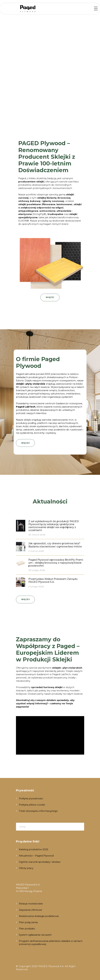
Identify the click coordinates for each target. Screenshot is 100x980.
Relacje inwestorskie (31, 904)
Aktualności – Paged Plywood (36, 856)
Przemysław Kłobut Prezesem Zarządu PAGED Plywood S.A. (53, 580)
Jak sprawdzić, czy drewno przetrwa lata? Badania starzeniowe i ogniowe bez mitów (55, 545)
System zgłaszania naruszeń (35, 935)
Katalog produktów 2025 (34, 849)
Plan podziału (27, 929)
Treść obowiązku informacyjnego (38, 811)
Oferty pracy (26, 868)
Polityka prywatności (31, 798)
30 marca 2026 (37, 535)
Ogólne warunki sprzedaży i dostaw (40, 862)
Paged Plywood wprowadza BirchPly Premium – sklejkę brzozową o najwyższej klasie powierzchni (56, 563)
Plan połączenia (28, 922)
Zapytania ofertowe (30, 910)
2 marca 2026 (36, 551)
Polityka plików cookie (32, 805)
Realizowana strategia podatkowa (39, 916)
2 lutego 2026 (36, 587)
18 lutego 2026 (37, 570)
